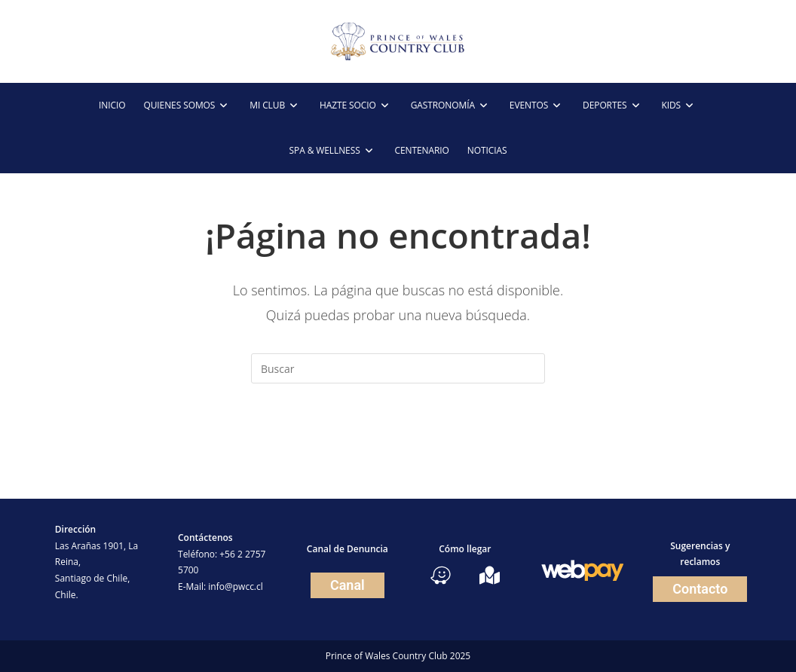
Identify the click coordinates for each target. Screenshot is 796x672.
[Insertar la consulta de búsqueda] (398, 368)
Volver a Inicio (398, 444)
